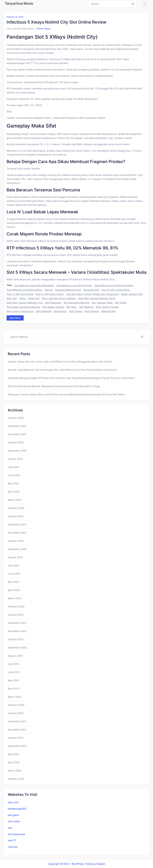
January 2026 (16, 418)
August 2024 (15, 557)
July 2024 (13, 565)
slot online (14, 821)
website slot (108, 311)
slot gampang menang (76, 303)
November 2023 (17, 631)
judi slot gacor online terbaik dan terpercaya (92, 294)
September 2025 (17, 451)
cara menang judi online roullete (114, 286)
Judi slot (13, 847)
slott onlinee (92, 311)
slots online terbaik (107, 307)
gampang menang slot (68, 290)
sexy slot (12, 298)
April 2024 (14, 590)
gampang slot (91, 290)
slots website (44, 311)
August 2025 (15, 459)
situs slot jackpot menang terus (97, 298)
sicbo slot (34, 298)
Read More (15, 318)
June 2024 (14, 574)
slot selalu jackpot (53, 307)
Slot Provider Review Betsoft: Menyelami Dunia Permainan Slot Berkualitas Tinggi (54, 386)
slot (10, 828)
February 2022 (16, 779)
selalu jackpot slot (132, 294)
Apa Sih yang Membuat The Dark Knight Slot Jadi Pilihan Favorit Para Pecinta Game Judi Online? (62, 370)
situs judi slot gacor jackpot (59, 298)
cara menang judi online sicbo (24, 290)
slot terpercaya (16, 834)
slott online (76, 311)
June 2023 (14, 672)
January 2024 (16, 615)
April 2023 (14, 689)
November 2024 (17, 533)
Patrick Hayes (43, 29)
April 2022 (14, 762)
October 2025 (16, 442)
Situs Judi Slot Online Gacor (20, 29)
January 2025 (16, 516)
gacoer (49, 290)
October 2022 (16, 738)
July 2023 (13, 664)
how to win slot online (20, 294)
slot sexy (72, 307)
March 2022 (15, 771)
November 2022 (17, 730)
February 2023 (16, 705)
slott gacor (60, 311)
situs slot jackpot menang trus (25, 303)
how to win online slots (116, 290)
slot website (86, 307)
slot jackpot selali (102, 303)
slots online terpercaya (20, 311)
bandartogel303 (17, 809)
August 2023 (15, 656)
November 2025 (17, 434)
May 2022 (13, 754)
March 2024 (15, 598)
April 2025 (14, 492)
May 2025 (13, 483)
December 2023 (17, 623)
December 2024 (17, 524)
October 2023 (16, 639)
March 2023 (15, 697)
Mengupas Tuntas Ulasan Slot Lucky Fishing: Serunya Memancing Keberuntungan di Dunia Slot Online (66, 394)
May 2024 (13, 582)
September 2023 (17, 648)
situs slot (13, 802)
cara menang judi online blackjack (34, 286)
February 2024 (16, 607)
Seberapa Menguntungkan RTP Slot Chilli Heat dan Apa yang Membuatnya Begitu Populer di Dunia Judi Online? (71, 378)
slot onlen (121, 303)
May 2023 (13, 680)
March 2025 (15, 500)
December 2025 (17, 426)
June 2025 (14, 475)
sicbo (23, 298)
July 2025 (13, 467)
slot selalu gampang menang (23, 307)
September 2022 (17, 746)
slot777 (12, 840)
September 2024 (17, 549)
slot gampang (53, 303)
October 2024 (16, 541)
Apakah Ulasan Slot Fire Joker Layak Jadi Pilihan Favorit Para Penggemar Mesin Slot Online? (60, 362)
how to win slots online (50, 294)
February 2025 (16, 508)
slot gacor (14, 815)
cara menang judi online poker (74, 286)
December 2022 (17, 721)
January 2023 (16, 713)
